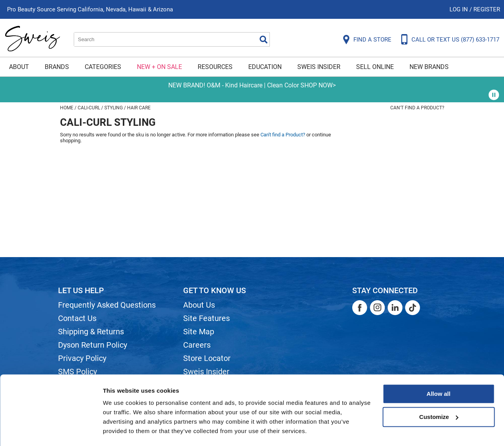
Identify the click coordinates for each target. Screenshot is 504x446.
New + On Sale (159, 67)
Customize (439, 394)
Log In (459, 9)
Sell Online (375, 67)
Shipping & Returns (91, 332)
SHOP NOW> (318, 85)
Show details (121, 431)
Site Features (207, 318)
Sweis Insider (319, 67)
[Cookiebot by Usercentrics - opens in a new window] (51, 431)
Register (487, 9)
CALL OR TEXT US (455, 40)
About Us (199, 305)
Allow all (439, 372)
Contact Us (77, 318)
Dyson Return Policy (93, 345)
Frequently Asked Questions (107, 305)
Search (264, 40)
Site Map (199, 332)
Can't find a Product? (417, 108)
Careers (197, 345)
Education (265, 67)
